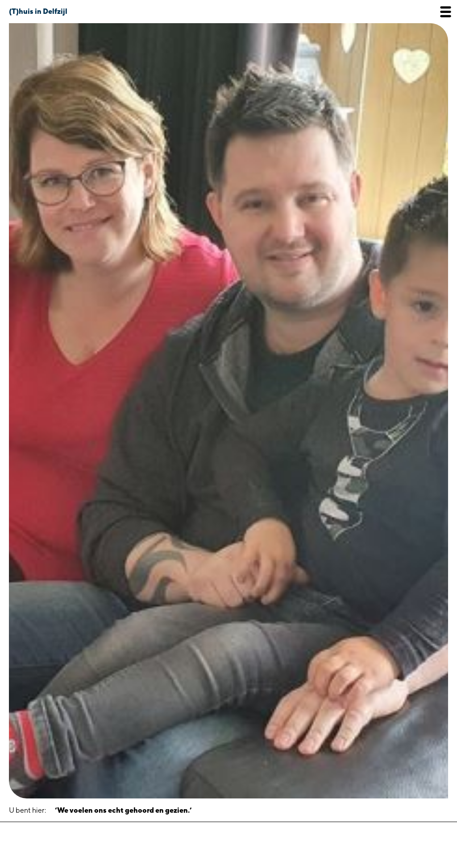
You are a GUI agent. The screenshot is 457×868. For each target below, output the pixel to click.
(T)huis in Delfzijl (38, 11)
